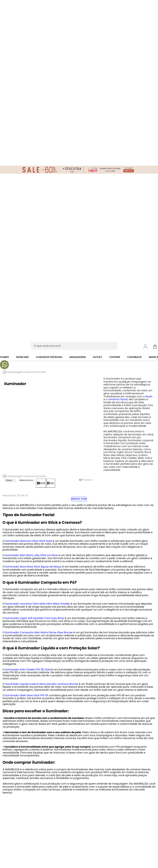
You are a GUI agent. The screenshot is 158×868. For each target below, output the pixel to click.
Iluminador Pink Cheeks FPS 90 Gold (28, 670)
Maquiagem (16, 372)
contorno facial (118, 399)
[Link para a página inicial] (5, 372)
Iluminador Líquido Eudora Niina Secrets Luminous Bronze (42, 684)
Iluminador (39, 372)
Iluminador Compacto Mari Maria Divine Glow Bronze (39, 632)
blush (149, 396)
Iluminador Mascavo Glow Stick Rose (29, 541)
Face (28, 372)
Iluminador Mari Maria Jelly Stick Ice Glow (32, 555)
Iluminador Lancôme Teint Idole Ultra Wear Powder (38, 604)
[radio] (41, 483)
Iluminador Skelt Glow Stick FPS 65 (27, 695)
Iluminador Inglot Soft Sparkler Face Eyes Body (35, 618)
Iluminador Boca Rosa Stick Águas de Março (33, 567)
